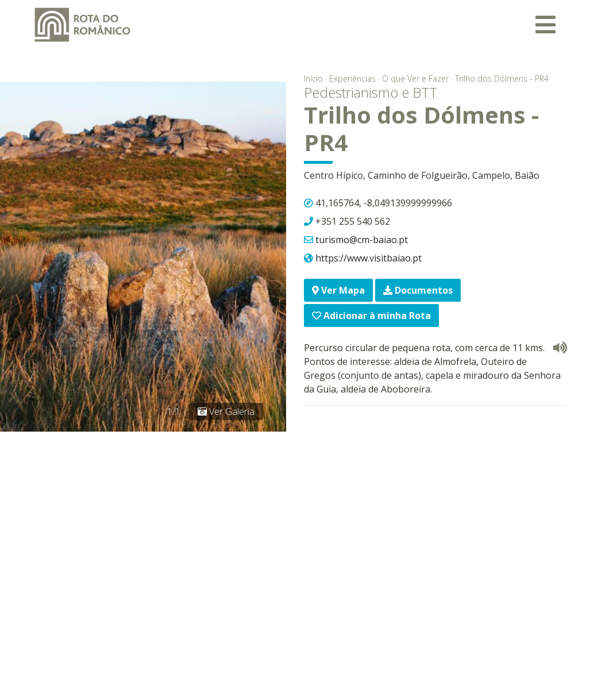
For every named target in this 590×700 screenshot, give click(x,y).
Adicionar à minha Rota (371, 316)
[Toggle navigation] (545, 25)
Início (313, 78)
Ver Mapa (338, 290)
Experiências (352, 78)
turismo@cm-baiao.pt (362, 240)
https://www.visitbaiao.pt (369, 258)
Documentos (418, 290)
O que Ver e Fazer (415, 78)
